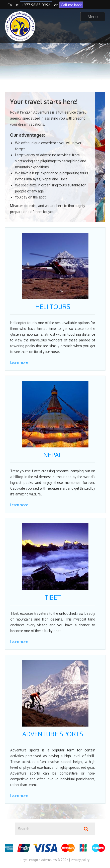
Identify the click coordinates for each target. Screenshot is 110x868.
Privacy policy (80, 860)
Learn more (19, 362)
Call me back (71, 5)
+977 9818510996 (36, 5)
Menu (93, 17)
